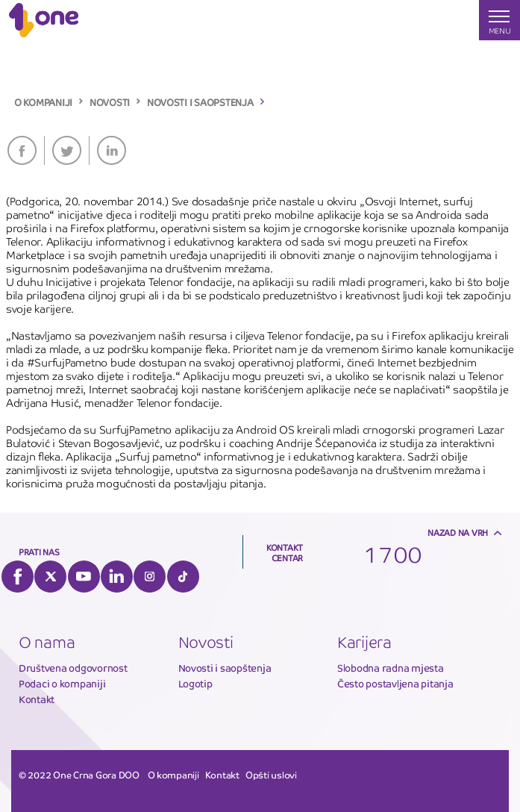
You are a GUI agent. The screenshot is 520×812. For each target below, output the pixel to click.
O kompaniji (173, 775)
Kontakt (37, 700)
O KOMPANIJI (43, 103)
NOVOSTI (110, 103)
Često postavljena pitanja (395, 684)
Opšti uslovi (271, 775)
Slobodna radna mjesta (391, 668)
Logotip (195, 684)
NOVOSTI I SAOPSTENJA (200, 103)
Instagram (150, 577)
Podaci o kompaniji (62, 684)
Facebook (22, 150)
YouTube (84, 577)
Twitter (67, 150)
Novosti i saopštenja (225, 668)
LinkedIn (112, 150)
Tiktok (183, 577)
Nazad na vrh (458, 533)
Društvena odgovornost (73, 668)
